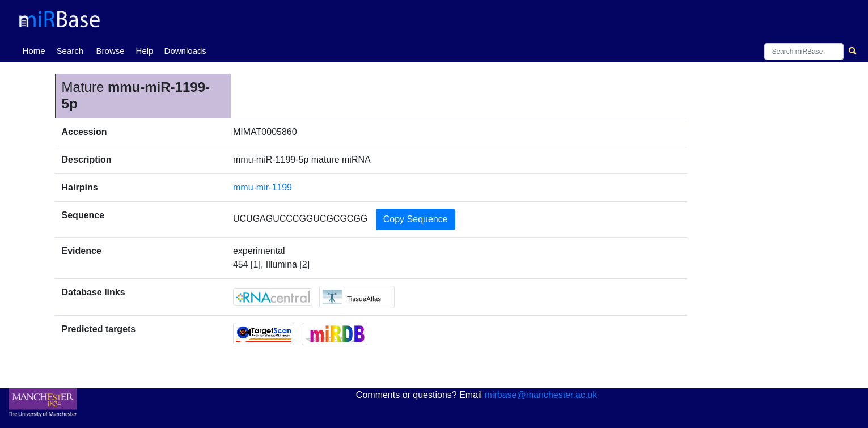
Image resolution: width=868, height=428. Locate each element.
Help (145, 51)
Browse (111, 51)
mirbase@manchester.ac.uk (541, 395)
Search (70, 51)
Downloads (185, 51)
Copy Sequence (416, 219)
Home (36, 50)
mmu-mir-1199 (262, 187)
